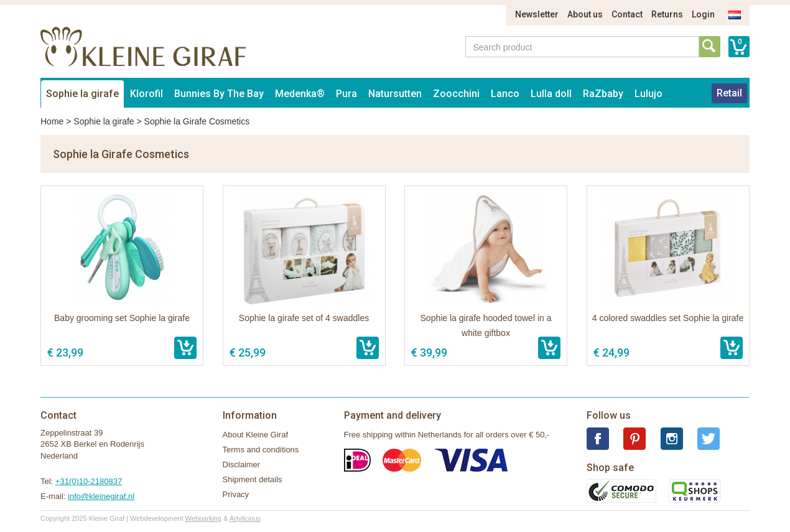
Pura (346, 94)
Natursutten (395, 94)
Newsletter (537, 14)
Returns (667, 14)
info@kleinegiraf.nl (101, 496)
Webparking (204, 518)
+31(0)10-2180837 (89, 481)
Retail (729, 93)
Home (52, 121)
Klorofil (146, 94)
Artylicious (245, 518)
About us (585, 14)
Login (703, 14)
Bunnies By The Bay (219, 94)
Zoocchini (456, 94)
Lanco (505, 94)
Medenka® (300, 94)
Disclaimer (242, 464)
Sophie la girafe (82, 94)
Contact (627, 14)
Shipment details (253, 479)
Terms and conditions (261, 450)
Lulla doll (551, 94)
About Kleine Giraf (256, 435)
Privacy (236, 494)
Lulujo (648, 94)
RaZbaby (603, 94)
